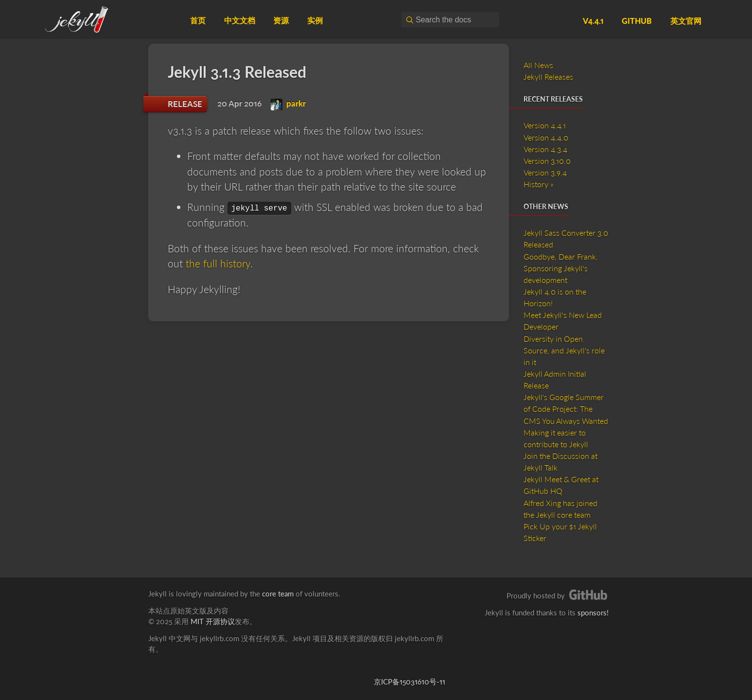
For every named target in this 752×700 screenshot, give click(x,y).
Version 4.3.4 (545, 149)
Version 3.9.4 (545, 172)
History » (538, 184)
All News (538, 65)
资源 (281, 20)
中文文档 (240, 20)
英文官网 (686, 21)
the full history (218, 263)
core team (278, 594)
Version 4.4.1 (545, 125)
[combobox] (450, 20)
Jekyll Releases (548, 77)
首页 (198, 20)
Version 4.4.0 (546, 137)
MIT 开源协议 (213, 621)
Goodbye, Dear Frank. (561, 256)
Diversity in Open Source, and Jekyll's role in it (564, 350)
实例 (315, 20)
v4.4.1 (593, 21)
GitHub (637, 21)
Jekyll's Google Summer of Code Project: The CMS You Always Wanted (566, 409)
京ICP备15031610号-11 (410, 682)
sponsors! (593, 612)
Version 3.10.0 (547, 161)
